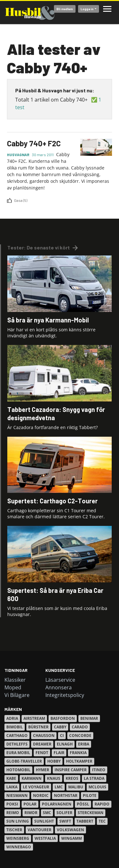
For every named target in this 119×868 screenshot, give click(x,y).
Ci (62, 735)
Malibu (76, 787)
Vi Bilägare (17, 695)
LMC (59, 787)
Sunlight (44, 821)
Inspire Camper (71, 770)
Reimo (13, 813)
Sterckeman (91, 813)
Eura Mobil (18, 753)
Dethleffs (17, 744)
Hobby (54, 761)
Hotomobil (18, 770)
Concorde (80, 735)
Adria (12, 718)
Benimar (89, 718)
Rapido (102, 804)
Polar (30, 804)
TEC (102, 821)
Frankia (78, 753)
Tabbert (85, 821)
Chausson (44, 735)
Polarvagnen (57, 804)
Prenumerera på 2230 (10, 206)
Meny (107, 9)
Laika (12, 787)
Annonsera (59, 687)
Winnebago (19, 847)
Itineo (99, 770)
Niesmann (17, 795)
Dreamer (42, 744)
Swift (65, 821)
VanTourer (40, 830)
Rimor (31, 813)
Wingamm (72, 838)
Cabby (60, 727)
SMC (47, 813)
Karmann (32, 778)
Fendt (42, 753)
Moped (13, 687)
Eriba (84, 744)
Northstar (66, 795)
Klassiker (15, 680)
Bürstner (38, 727)
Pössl (83, 804)
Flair (59, 753)
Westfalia (45, 838)
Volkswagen (70, 830)
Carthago (17, 735)
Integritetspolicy (65, 695)
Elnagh (65, 744)
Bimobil (15, 727)
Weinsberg (18, 838)
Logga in (87, 9)
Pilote (90, 795)
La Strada (94, 778)
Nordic (41, 795)
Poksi (12, 804)
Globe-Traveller (24, 761)
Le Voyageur (36, 787)
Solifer (64, 813)
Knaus (54, 778)
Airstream (34, 718)
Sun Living (18, 821)
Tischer (14, 830)
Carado (80, 727)
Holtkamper (79, 761)
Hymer (43, 770)
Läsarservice (60, 680)
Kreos (72, 778)
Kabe (11, 778)
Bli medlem (65, 9)
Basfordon (63, 718)
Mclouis (97, 787)
